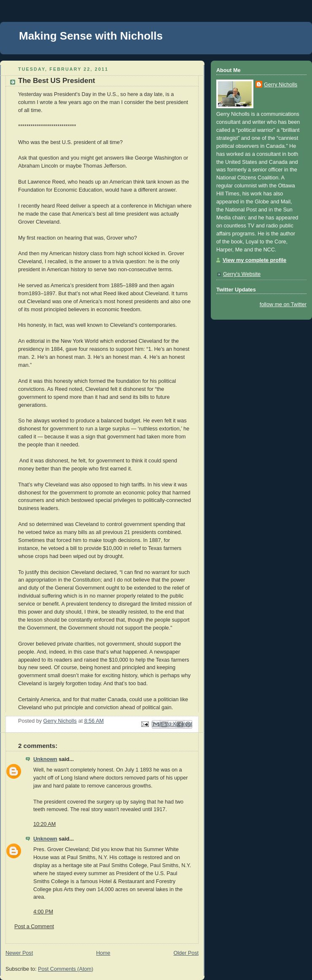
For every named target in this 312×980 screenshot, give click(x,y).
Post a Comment (34, 927)
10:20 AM (44, 824)
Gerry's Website (242, 274)
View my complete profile (254, 260)
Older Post (186, 953)
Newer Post (19, 953)
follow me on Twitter (283, 304)
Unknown (45, 759)
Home (103, 953)
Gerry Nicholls (281, 85)
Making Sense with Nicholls (91, 36)
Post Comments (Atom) (66, 969)
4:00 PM (43, 912)
